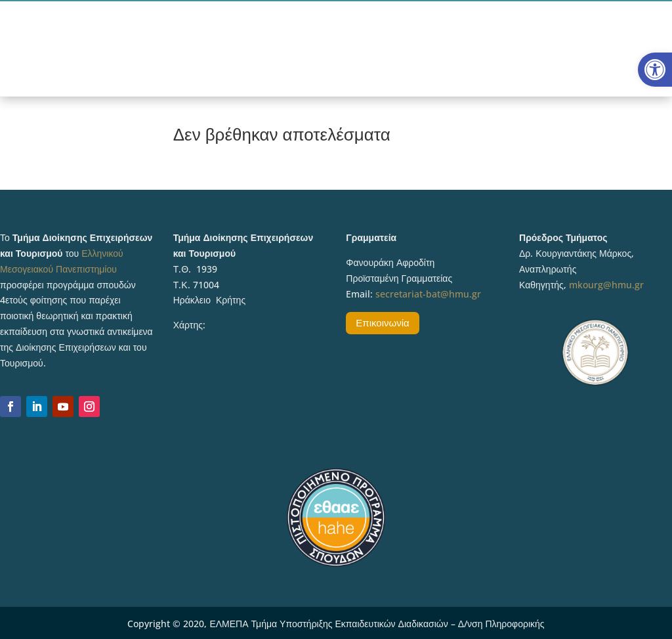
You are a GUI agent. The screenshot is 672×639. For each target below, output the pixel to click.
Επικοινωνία (382, 322)
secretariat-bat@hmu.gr (428, 294)
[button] (655, 70)
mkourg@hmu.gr (606, 285)
